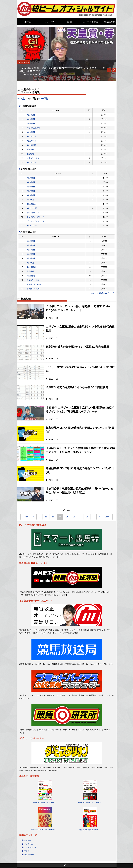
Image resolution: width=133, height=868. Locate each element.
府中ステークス (33, 213)
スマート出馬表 (90, 22)
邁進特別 (30, 154)
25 (67, 517)
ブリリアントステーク (36, 217)
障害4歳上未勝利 (33, 128)
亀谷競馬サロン (111, 22)
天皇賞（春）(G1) (34, 284)
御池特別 (30, 271)
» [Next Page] (100, 517)
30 (87, 517)
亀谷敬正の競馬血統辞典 (89, 830)
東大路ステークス (34, 289)
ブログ (27, 851)
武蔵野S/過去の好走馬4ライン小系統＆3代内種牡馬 (77, 387)
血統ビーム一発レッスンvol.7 (44, 803)
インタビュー (29, 844)
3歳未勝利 (31, 115)
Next (114, 70)
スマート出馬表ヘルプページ (102, 293)
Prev (109, 70)
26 (74, 517)
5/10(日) (43, 99)
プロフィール (49, 22)
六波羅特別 (31, 276)
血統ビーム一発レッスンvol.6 (89, 803)
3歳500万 (30, 200)
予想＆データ (29, 855)
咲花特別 (30, 149)
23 (53, 517)
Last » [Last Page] (108, 517)
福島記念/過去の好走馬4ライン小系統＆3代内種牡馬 (77, 347)
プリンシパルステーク (36, 221)
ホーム (28, 22)
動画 (70, 22)
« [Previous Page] (33, 517)
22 (46, 517)
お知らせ (28, 840)
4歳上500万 (31, 136)
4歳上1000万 (32, 208)
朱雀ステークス (33, 280)
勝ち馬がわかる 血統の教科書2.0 (44, 829)
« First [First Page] (25, 517)
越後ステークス (33, 158)
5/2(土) (21, 99)
